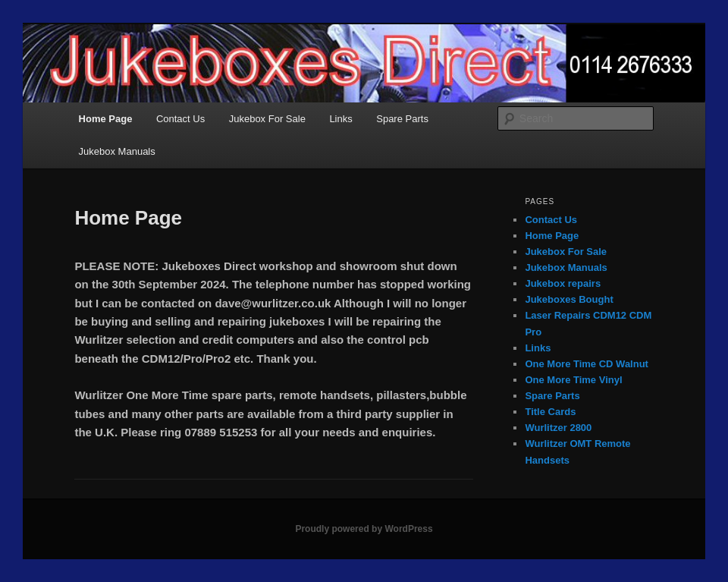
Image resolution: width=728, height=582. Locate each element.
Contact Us (180, 119)
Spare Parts (402, 119)
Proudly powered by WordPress (364, 529)
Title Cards (550, 412)
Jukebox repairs (563, 283)
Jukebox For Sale (267, 119)
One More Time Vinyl (573, 380)
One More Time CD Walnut (587, 364)
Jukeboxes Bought (569, 299)
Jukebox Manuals (117, 151)
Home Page (106, 119)
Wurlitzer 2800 (558, 428)
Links (340, 119)
